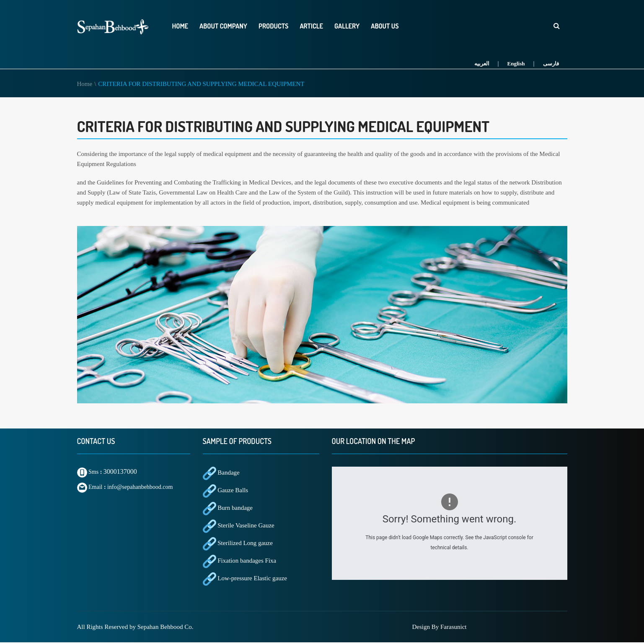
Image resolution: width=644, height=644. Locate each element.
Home (85, 84)
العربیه (482, 64)
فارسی (551, 64)
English (516, 64)
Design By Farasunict (440, 627)
